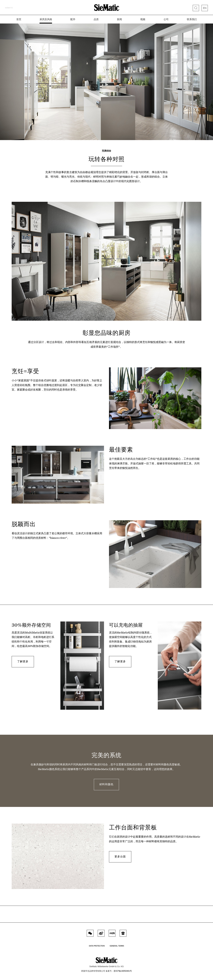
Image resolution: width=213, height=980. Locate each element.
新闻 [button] (119, 19)
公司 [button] (166, 19)
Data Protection (97, 946)
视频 (143, 19)
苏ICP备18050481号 (123, 971)
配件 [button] (73, 19)
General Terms (117, 946)
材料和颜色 (106, 784)
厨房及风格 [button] (46, 19)
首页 (19, 19)
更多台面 (120, 857)
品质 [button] (96, 19)
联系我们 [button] (192, 19)
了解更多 (23, 661)
